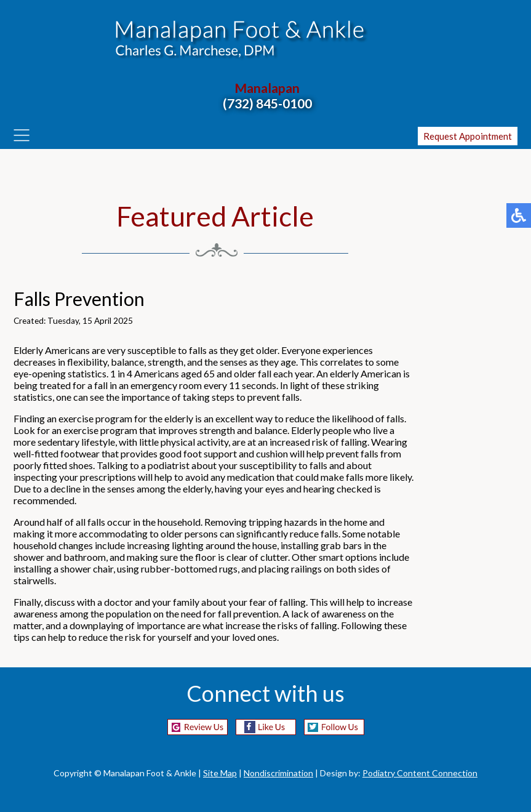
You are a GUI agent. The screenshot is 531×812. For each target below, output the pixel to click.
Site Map (220, 773)
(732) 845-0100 (267, 103)
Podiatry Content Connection (420, 773)
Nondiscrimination (278, 773)
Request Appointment (468, 136)
